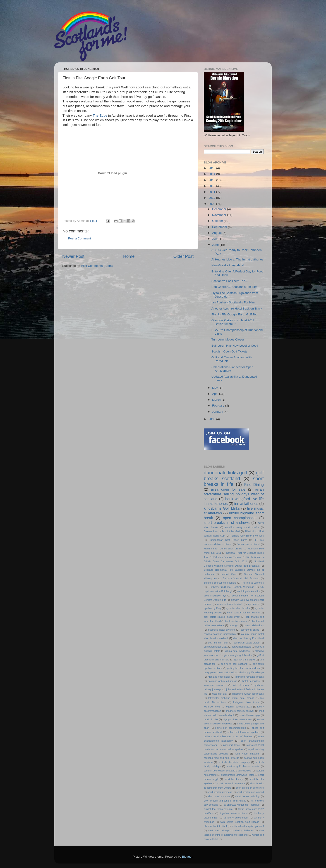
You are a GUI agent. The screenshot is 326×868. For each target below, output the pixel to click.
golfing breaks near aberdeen (244, 668)
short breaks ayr (234, 779)
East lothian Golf (231, 531)
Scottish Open (229, 574)
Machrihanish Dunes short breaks (223, 549)
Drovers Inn (210, 531)
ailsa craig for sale (228, 489)
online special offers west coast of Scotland (228, 736)
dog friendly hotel (218, 643)
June (216, 245)
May (215, 388)
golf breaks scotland (234, 476)
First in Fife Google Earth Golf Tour (235, 314)
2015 (212, 168)
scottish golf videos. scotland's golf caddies (227, 771)
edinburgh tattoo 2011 (216, 647)
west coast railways (219, 830)
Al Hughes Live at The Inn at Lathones (237, 259)
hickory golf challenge (252, 672)
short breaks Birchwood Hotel (237, 775)
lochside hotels (212, 707)
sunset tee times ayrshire (218, 809)
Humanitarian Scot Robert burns (228, 540)
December (220, 209)
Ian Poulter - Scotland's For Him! (234, 302)
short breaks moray (219, 796)
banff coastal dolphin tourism (243, 613)
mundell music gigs (250, 715)
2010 (212, 198)
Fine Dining (254, 485)
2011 (212, 192)
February (219, 406)
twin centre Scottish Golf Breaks (240, 822)
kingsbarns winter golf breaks (248, 694)
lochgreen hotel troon (246, 702)
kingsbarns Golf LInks (222, 508)
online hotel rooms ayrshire (243, 732)
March (217, 400)
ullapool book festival (215, 826)
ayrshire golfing (212, 608)
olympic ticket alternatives (237, 719)
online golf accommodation (230, 728)
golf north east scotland (234, 664)
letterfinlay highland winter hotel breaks (231, 698)
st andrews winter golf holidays (242, 805)
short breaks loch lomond (250, 792)
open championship (240, 518)
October (218, 221)
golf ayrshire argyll (245, 660)
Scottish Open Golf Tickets (229, 351)
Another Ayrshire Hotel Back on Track (237, 309)
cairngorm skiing (250, 630)
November (220, 215)
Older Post (183, 256)
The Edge (100, 116)
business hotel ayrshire (222, 630)
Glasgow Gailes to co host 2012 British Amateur (233, 322)
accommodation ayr (215, 596)
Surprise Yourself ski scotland (220, 583)
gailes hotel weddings (237, 651)
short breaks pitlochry (247, 796)
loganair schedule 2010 (239, 707)
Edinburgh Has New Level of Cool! (235, 346)
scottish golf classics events (243, 766)
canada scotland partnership (220, 634)
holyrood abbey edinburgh (222, 681)
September (220, 227)
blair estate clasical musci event (222, 617)
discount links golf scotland (248, 638)
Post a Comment (80, 238)
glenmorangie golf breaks (237, 655)
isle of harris (241, 685)
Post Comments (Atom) (97, 266)
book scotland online (236, 621)
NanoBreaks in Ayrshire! (228, 265)
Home (129, 256)
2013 (212, 180)
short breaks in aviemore (231, 783)
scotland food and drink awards (221, 758)
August (217, 233)
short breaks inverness (220, 792)
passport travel (232, 745)
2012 (212, 186)
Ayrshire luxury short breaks (242, 527)
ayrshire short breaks (238, 608)
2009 (212, 204)
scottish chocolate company (234, 762)
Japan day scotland (248, 544)
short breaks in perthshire (250, 788)
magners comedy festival (240, 711)
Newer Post (73, 256)
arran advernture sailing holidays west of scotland (234, 494)
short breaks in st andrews (227, 523)
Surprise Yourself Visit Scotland (241, 578)
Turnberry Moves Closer (228, 339)
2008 (212, 419)
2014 (212, 174)
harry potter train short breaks (220, 672)
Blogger (187, 857)
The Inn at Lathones (253, 583)
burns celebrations (254, 625)
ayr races (254, 604)
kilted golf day (219, 694)
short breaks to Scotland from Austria (225, 801)
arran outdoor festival (230, 604)
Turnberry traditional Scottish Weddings (231, 587)
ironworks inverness (215, 685)
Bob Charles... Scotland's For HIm (235, 287)
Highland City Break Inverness (247, 536)
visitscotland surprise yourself (248, 826)
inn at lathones (246, 504)
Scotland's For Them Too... (230, 281)
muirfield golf (228, 715)
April (216, 394)
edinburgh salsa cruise (247, 643)
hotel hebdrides (251, 681)
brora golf (234, 625)
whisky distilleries (244, 830)
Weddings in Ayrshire (249, 591)
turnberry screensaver (236, 818)
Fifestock (250, 531)
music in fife (211, 719)
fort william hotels (241, 647)
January (218, 412)
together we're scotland (234, 813)
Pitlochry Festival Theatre (228, 557)
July (215, 239)
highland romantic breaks (250, 677)
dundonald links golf (225, 473)
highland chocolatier (219, 677)
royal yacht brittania (247, 754)
